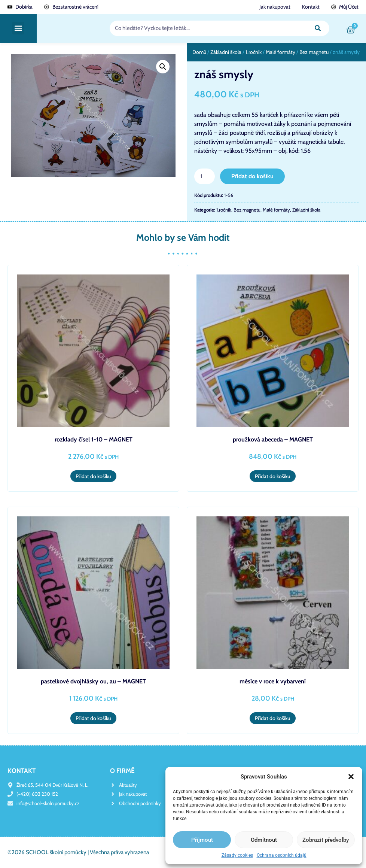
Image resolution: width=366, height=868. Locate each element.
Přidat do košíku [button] (93, 476)
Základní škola (226, 52)
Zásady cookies (237, 855)
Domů (199, 52)
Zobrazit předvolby (326, 840)
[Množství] (204, 176)
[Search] (318, 28)
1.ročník (254, 52)
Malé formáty (280, 52)
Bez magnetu (314, 52)
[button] (351, 777)
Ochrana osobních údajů (282, 855)
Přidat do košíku (252, 176)
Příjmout (202, 840)
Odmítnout (264, 840)
